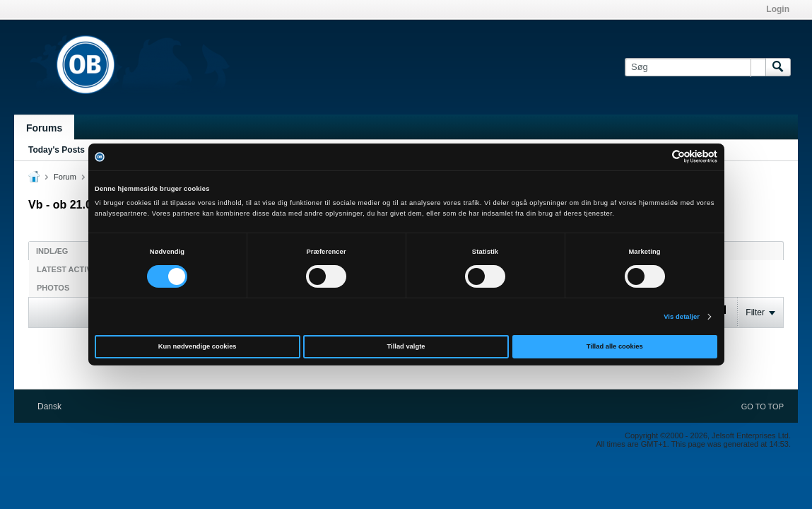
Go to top (763, 406)
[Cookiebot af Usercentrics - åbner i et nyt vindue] (655, 157)
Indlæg (52, 251)
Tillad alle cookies (615, 346)
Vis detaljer (682, 317)
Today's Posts (57, 150)
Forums (44, 128)
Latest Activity (70, 269)
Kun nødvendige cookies (198, 346)
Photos (53, 288)
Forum (65, 177)
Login (778, 9)
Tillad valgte (406, 346)
